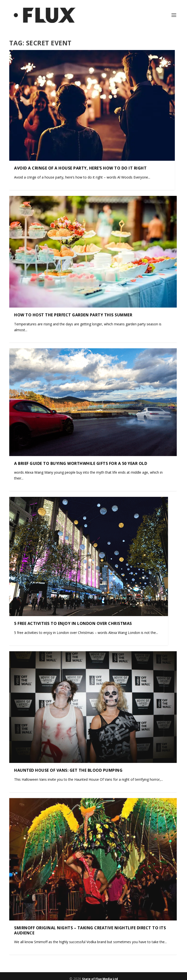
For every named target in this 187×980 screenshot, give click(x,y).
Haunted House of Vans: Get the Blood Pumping (68, 770)
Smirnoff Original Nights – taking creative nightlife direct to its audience (90, 930)
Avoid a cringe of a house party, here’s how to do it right (80, 168)
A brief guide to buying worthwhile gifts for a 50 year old (81, 463)
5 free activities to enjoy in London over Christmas (73, 623)
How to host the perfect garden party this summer (73, 315)
